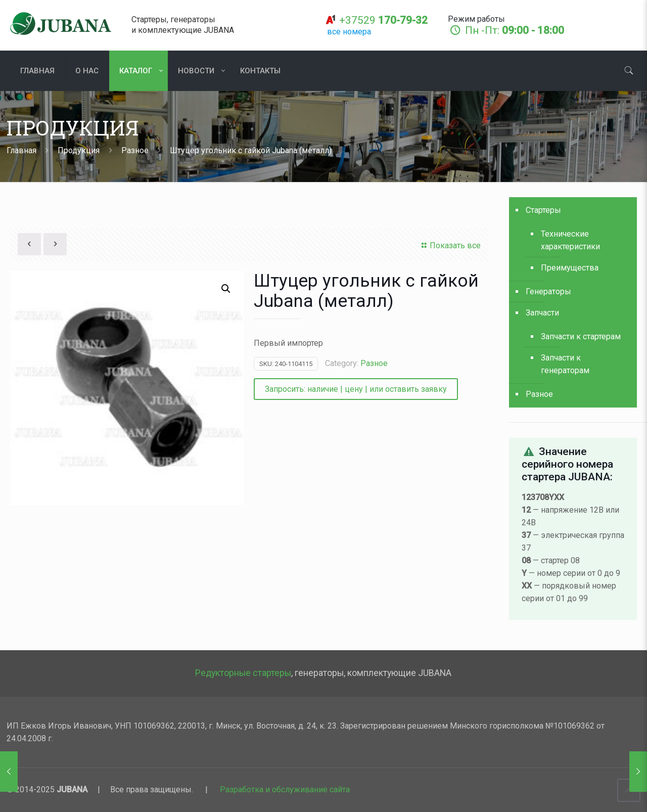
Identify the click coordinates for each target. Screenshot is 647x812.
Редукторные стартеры (243, 673)
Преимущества (570, 268)
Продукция (79, 150)
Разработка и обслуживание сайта (285, 790)
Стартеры (543, 210)
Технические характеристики (570, 240)
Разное (135, 150)
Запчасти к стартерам (581, 336)
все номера (349, 32)
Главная (21, 150)
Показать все (450, 245)
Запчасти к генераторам (565, 364)
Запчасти (542, 313)
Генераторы (548, 291)
